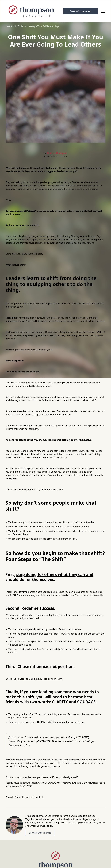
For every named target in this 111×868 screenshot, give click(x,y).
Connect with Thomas (40, 833)
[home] (32, 11)
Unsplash (39, 797)
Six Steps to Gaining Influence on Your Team (39, 679)
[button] (103, 11)
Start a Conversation (80, 11)
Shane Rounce (23, 797)
